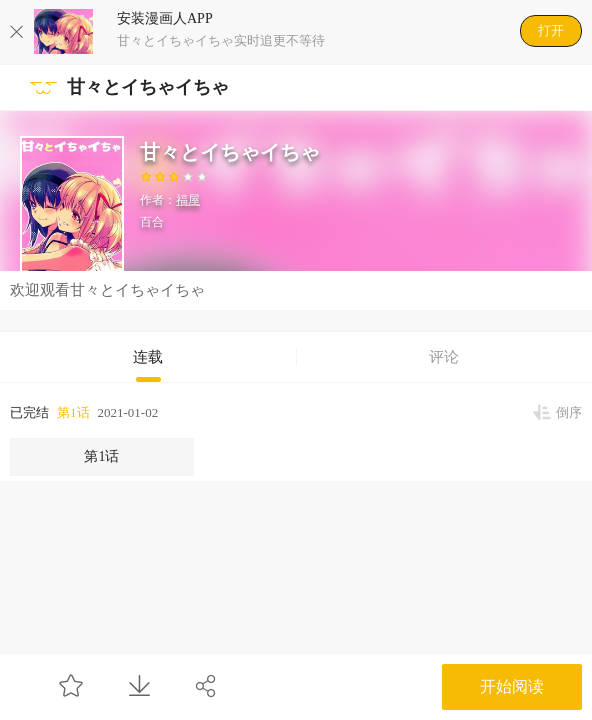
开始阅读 (512, 686)
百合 (152, 222)
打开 (551, 30)
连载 (148, 357)
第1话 (73, 412)
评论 (444, 357)
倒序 (569, 412)
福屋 (188, 200)
